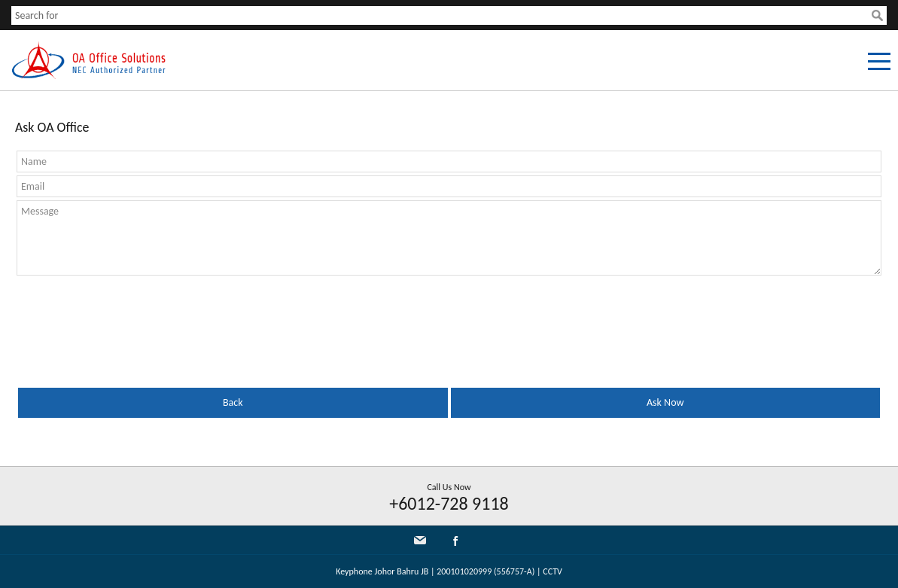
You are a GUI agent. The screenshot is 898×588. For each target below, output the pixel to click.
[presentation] (449, 315)
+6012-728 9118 (449, 503)
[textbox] (441, 15)
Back (233, 402)
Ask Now (665, 402)
